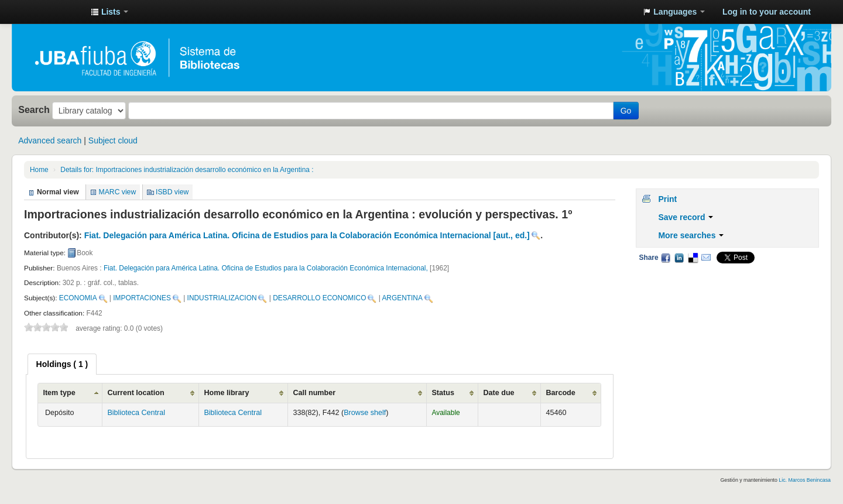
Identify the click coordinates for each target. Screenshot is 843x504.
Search (34, 109)
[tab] (62, 364)
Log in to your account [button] (767, 12)
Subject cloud (113, 140)
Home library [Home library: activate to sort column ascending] (226, 393)
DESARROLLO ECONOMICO (319, 298)
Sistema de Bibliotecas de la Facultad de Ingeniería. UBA (53, 12)
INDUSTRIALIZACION (222, 298)
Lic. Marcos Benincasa (805, 480)
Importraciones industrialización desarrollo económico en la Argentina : (187, 170)
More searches (691, 235)
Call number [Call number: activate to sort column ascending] (314, 393)
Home (39, 170)
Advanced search (50, 140)
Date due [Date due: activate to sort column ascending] (498, 393)
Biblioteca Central (136, 413)
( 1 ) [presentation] (62, 364)
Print (667, 199)
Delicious (693, 258)
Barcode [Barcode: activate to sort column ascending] (560, 393)
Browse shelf (365, 413)
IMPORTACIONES (142, 298)
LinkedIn (679, 258)
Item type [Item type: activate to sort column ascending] (59, 393)
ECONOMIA (78, 298)
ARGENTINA (402, 298)
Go (626, 111)
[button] (109, 12)
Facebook (666, 258)
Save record (686, 217)
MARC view (118, 192)
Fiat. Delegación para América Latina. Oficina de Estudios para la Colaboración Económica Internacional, (267, 268)
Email (706, 258)
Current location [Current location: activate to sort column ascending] (136, 393)
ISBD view (172, 192)
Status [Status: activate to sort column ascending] (443, 393)
